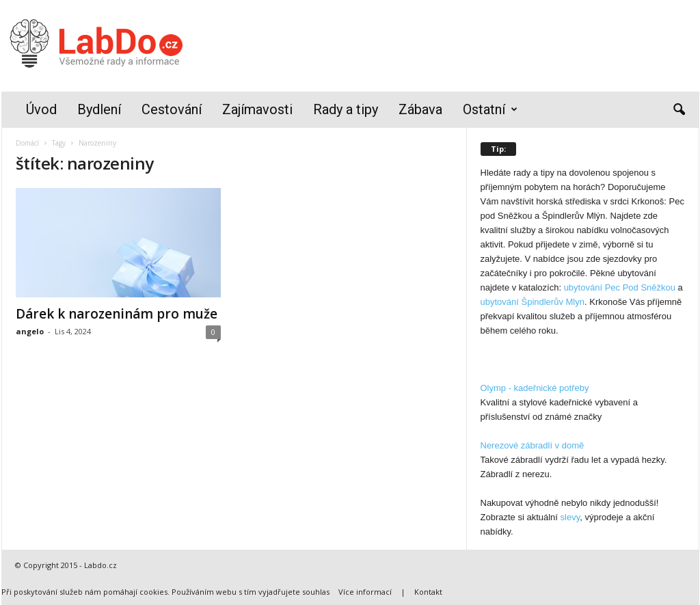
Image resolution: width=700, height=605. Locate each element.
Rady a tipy (346, 109)
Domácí (27, 143)
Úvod (41, 109)
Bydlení (99, 109)
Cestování (172, 109)
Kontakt (428, 592)
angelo (30, 331)
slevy (570, 517)
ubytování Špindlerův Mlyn (533, 302)
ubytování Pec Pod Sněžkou (620, 287)
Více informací (365, 592)
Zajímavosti (257, 109)
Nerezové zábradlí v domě (533, 445)
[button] (679, 110)
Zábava (420, 109)
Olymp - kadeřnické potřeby (535, 388)
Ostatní (490, 110)
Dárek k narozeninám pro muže (117, 314)
